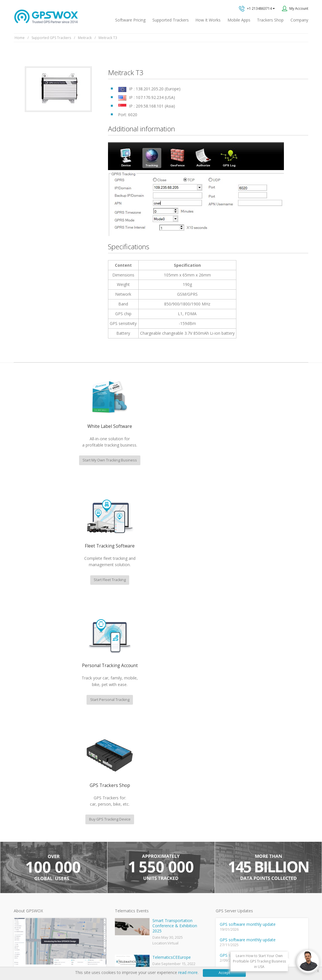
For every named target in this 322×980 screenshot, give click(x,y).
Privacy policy (27, 958)
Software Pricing (130, 20)
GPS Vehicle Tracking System (138, 851)
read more (188, 972)
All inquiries (263, 812)
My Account (299, 8)
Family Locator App (130, 842)
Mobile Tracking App (131, 832)
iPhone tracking (127, 888)
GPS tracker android (131, 879)
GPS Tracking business (133, 869)
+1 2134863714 (257, 9)
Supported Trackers (171, 20)
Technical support (253, 789)
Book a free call (246, 835)
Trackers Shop (270, 20)
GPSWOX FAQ (126, 823)
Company (299, 20)
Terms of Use (55, 958)
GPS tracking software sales (263, 767)
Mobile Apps (239, 20)
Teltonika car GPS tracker (135, 897)
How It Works (208, 20)
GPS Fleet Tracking (130, 860)
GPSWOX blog (126, 814)
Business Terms (119, 958)
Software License (86, 958)
